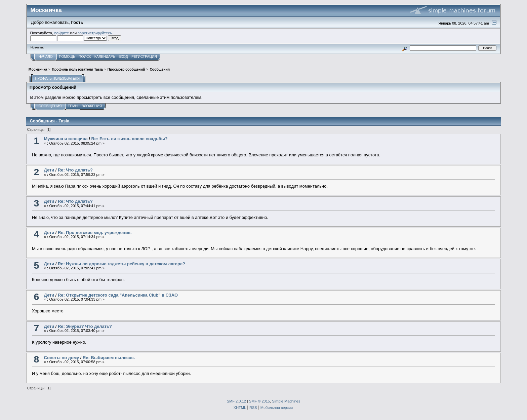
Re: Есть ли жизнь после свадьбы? (130, 139)
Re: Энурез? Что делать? (85, 326)
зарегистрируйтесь (95, 33)
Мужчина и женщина (66, 139)
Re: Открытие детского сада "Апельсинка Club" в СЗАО (118, 295)
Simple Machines (286, 401)
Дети (49, 170)
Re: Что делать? (75, 170)
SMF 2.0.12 (236, 401)
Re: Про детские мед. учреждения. (95, 233)
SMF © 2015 (259, 401)
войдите (62, 33)
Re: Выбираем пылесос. (109, 358)
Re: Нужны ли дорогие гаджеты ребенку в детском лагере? (121, 264)
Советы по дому (62, 358)
